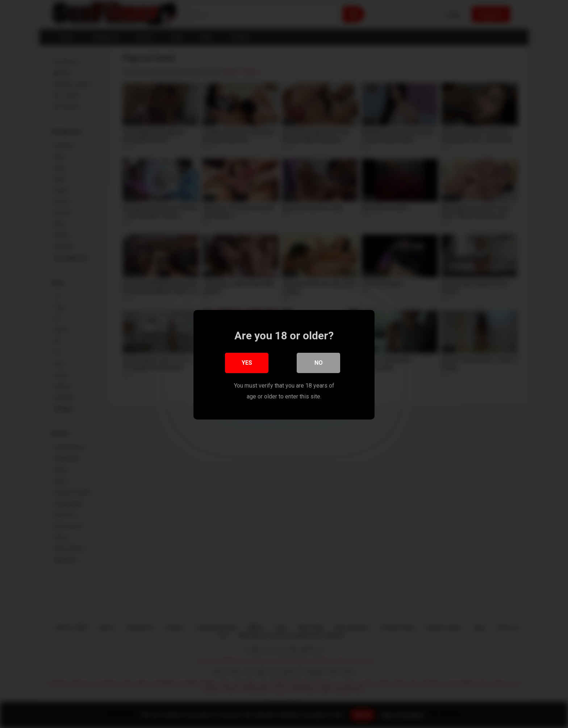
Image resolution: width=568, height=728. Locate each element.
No (319, 362)
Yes (247, 362)
